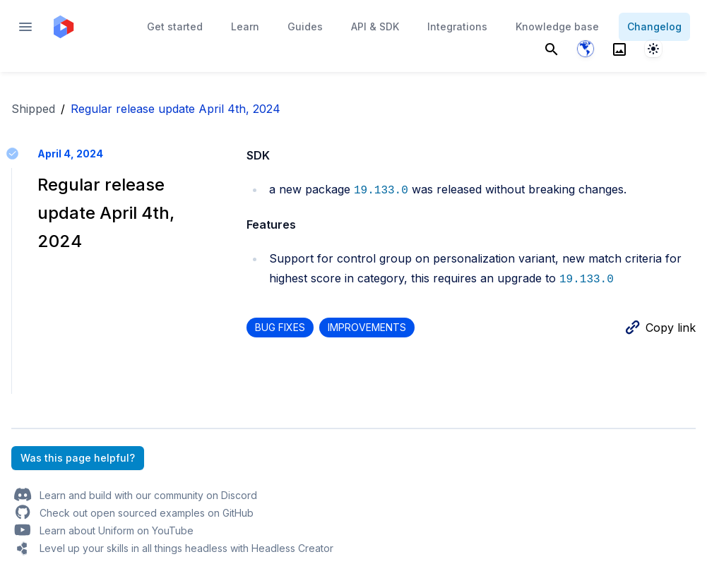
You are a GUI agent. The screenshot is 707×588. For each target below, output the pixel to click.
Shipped (33, 109)
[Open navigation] (25, 27)
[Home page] (64, 27)
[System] (653, 49)
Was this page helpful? (78, 458)
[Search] (552, 49)
